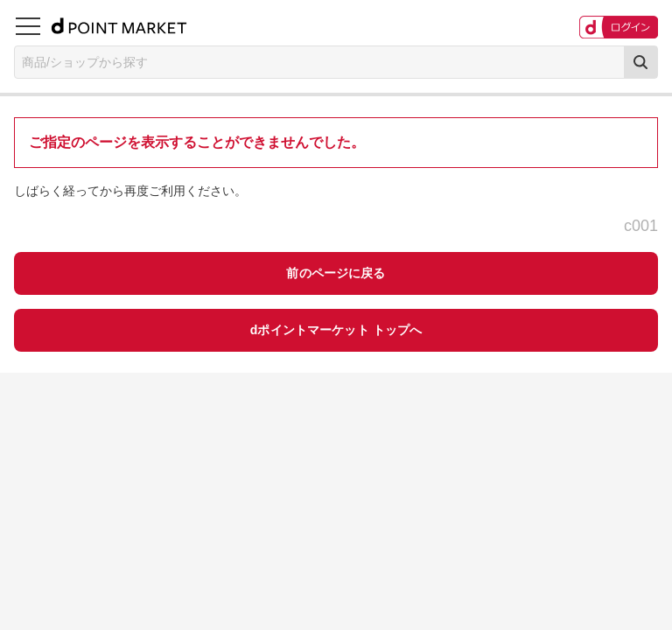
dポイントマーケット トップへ (336, 330)
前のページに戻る (336, 273)
